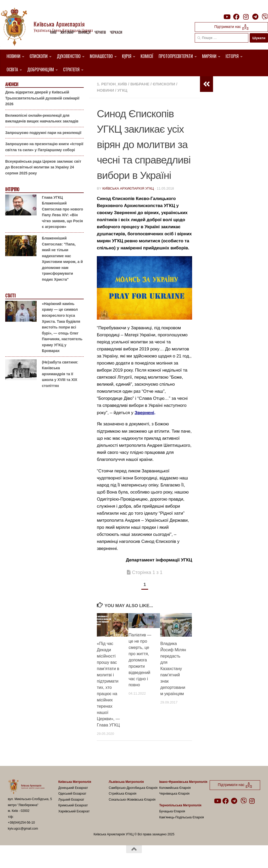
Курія (127, 56)
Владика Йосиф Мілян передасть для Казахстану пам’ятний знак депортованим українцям (173, 669)
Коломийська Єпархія (175, 788)
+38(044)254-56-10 (21, 823)
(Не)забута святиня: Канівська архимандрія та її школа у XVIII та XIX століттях (60, 374)
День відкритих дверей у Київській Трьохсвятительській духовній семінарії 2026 (42, 98)
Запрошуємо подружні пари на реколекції (43, 133)
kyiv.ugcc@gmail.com (23, 829)
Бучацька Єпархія (172, 811)
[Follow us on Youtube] (227, 17)
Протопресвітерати (176, 56)
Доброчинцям (41, 69)
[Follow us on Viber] (265, 17)
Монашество (101, 56)
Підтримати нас (231, 27)
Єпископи (39, 56)
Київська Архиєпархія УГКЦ (128, 188)
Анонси (12, 84)
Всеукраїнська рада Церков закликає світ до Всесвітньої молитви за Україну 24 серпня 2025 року (43, 167)
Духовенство (69, 56)
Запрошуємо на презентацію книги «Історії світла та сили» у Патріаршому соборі (44, 147)
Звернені (144, 413)
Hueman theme (70, 857)
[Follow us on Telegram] (255, 17)
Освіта (12, 69)
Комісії (147, 56)
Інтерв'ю (12, 189)
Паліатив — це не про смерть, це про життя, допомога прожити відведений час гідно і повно (140, 660)
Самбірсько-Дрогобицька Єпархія (133, 788)
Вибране (140, 84)
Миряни (209, 56)
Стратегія (71, 69)
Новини (13, 56)
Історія (232, 56)
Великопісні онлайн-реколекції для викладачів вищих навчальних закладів (42, 118)
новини (105, 90)
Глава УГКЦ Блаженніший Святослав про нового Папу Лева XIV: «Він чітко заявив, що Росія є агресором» (62, 212)
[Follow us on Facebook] (236, 17)
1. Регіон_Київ (112, 84)
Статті (10, 296)
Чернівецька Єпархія (174, 794)
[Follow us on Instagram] (246, 17)
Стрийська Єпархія (123, 794)
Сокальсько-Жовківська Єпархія (132, 800)
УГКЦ (122, 90)
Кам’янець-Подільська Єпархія (182, 817)
